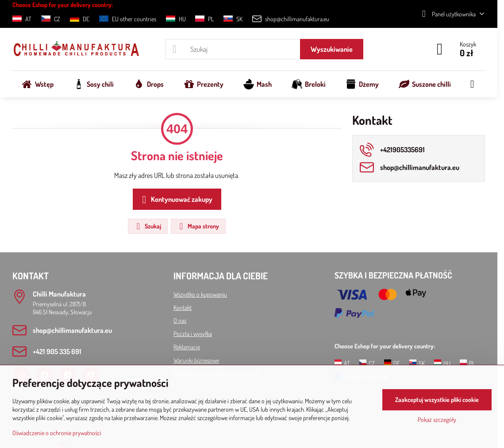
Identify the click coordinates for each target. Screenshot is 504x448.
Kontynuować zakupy (176, 200)
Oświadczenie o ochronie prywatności (57, 433)
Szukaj (147, 226)
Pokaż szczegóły (437, 419)
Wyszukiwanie (332, 49)
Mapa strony (198, 226)
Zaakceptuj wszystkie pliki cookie (437, 400)
